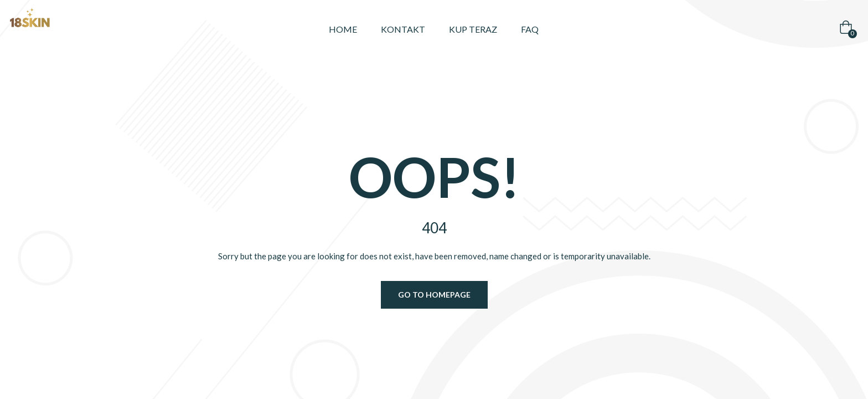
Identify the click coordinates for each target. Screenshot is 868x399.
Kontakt (403, 29)
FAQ (530, 29)
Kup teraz (473, 29)
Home (343, 29)
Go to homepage (434, 295)
